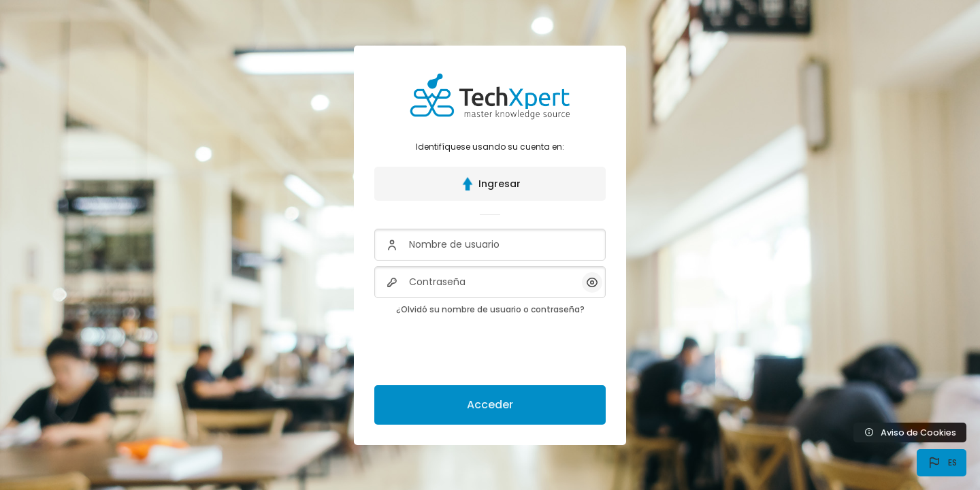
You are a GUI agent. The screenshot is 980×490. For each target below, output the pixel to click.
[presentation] (478, 348)
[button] (942, 463)
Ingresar (490, 184)
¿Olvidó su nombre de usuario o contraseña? (490, 309)
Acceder (490, 405)
